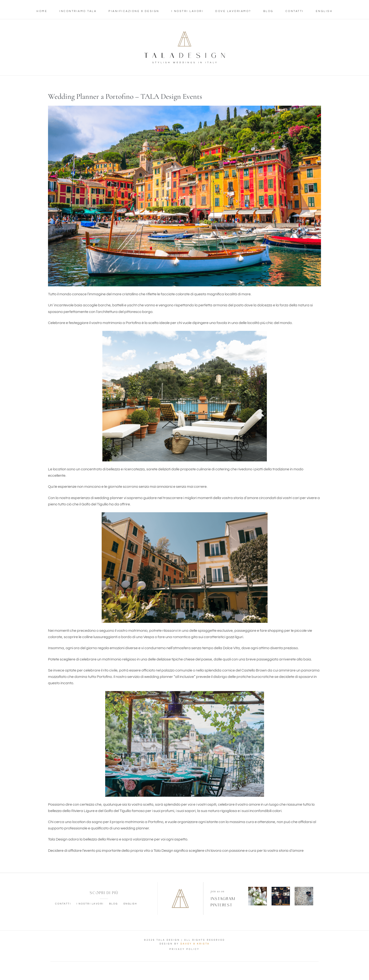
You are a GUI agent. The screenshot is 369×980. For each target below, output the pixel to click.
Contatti (295, 11)
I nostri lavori (187, 11)
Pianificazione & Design (134, 11)
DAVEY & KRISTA (195, 944)
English (324, 11)
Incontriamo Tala (78, 11)
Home (42, 11)
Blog (268, 11)
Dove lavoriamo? (233, 11)
